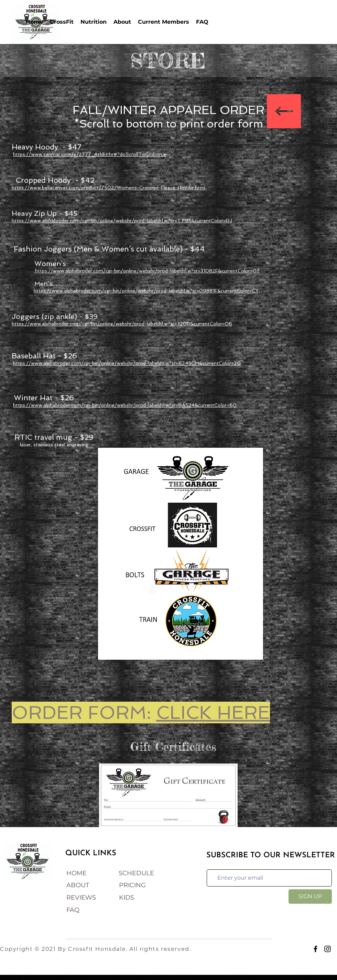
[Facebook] (316, 949)
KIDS (127, 898)
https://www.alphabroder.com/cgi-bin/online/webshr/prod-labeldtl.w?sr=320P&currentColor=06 (122, 324)
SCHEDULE (136, 873)
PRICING (132, 885)
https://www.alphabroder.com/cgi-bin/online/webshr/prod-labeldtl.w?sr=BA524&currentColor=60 (125, 405)
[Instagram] (328, 949)
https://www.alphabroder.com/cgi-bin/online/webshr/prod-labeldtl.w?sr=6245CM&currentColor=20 (127, 363)
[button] (62, 22)
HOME (77, 873)
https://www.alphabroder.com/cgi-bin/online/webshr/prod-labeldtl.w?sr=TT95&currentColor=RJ (122, 221)
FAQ (73, 910)
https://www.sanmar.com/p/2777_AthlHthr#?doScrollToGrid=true (90, 154)
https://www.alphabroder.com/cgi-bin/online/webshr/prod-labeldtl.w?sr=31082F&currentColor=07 (147, 271)
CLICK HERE (213, 712)
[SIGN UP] (310, 897)
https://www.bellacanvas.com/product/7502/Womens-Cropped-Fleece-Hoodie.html (108, 188)
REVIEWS (81, 898)
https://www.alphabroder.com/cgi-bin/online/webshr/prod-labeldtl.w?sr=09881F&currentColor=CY (146, 291)
